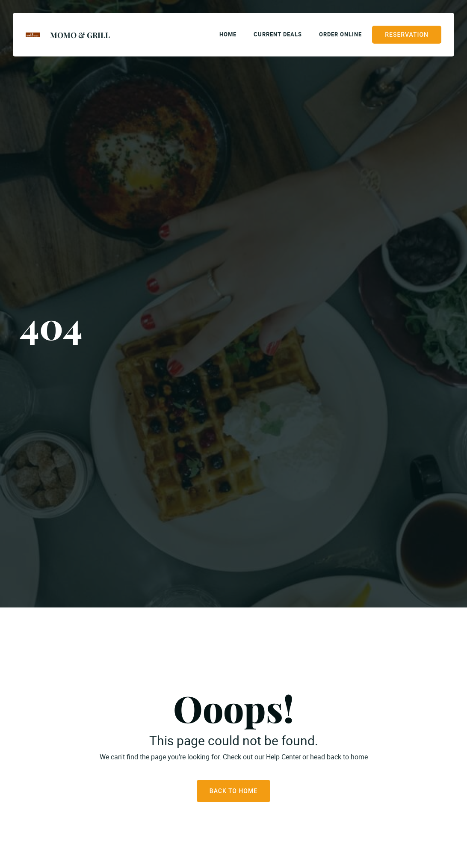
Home (228, 34)
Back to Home (233, 791)
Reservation (407, 35)
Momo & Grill (80, 35)
